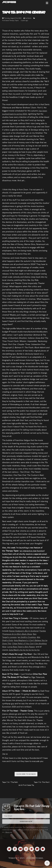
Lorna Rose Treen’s (16, 647)
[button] (47, 4)
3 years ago (24, 21)
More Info (9, 834)
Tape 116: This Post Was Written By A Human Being (42, 782)
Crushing (32, 637)
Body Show (27, 634)
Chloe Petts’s (18, 643)
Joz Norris (27, 19)
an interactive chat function (32, 551)
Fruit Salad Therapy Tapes (10, 21)
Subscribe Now (26, 823)
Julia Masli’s (14, 650)
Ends (11, 640)
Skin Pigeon (30, 647)
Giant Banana (29, 861)
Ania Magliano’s (21, 640)
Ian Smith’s (23, 637)
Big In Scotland (32, 631)
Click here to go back (26, 774)
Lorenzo (13, 637)
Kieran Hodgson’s (17, 631)
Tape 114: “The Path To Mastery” (10, 782)
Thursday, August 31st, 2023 (12, 19)
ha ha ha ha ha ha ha (30, 650)
